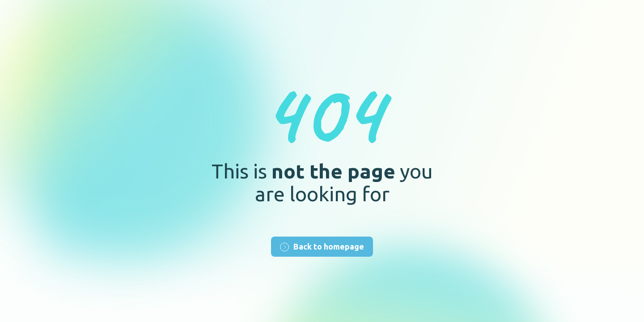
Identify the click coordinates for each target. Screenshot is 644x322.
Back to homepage (322, 247)
